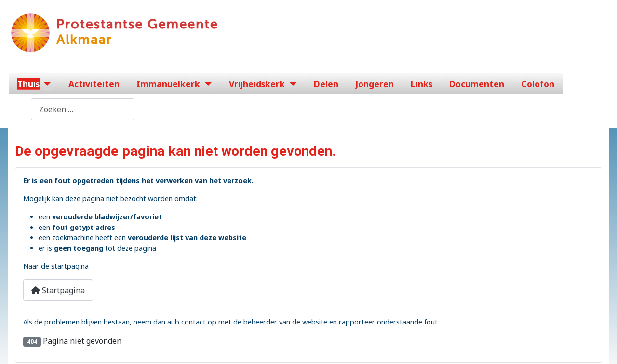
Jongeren (375, 84)
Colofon (538, 84)
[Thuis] (46, 84)
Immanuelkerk (168, 84)
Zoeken (17, 109)
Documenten (477, 84)
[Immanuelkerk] (206, 84)
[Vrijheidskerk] (291, 84)
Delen (326, 84)
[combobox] (83, 109)
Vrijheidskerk (257, 84)
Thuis (28, 84)
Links (422, 84)
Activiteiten (94, 84)
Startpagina (58, 290)
